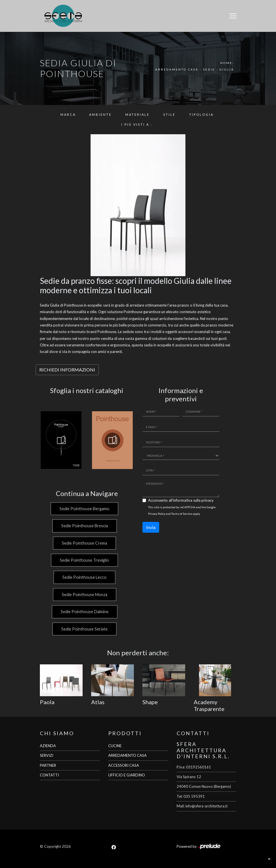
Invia (151, 527)
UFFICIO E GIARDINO (127, 775)
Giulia (227, 69)
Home (226, 63)
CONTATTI (49, 775)
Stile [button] (169, 114)
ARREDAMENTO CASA (127, 755)
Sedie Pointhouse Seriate (84, 629)
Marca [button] (68, 114)
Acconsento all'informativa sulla (181, 500)
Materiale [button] (137, 114)
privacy (207, 500)
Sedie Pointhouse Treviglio (84, 560)
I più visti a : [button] (137, 124)
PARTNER (48, 765)
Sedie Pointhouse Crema (84, 543)
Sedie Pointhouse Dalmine (84, 612)
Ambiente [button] (100, 114)
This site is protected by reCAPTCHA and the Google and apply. (182, 510)
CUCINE (115, 746)
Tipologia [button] (201, 114)
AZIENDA (48, 746)
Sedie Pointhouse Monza (84, 595)
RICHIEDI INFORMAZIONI (67, 370)
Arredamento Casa (177, 69)
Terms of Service (182, 514)
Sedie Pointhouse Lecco (84, 577)
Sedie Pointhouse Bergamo (84, 509)
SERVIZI (47, 755)
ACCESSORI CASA (124, 765)
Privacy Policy (157, 514)
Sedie (209, 69)
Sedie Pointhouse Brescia (84, 526)
